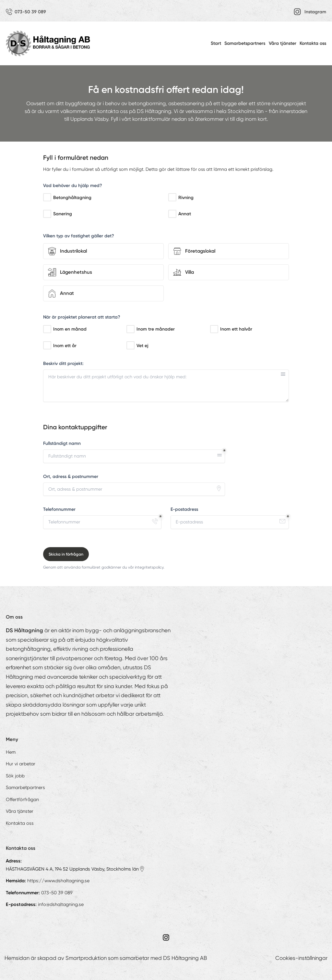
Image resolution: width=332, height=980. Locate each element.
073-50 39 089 (57, 893)
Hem (11, 752)
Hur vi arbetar (21, 764)
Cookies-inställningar (301, 958)
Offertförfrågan (22, 799)
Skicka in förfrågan (66, 554)
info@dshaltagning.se (61, 904)
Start (216, 43)
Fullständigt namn (62, 443)
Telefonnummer (59, 509)
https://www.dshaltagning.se (58, 881)
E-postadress (184, 509)
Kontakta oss (313, 43)
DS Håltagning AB (185, 958)
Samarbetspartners (245, 43)
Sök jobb (15, 776)
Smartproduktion (86, 958)
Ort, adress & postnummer (71, 477)
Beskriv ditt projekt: (63, 364)
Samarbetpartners (25, 787)
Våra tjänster (283, 43)
